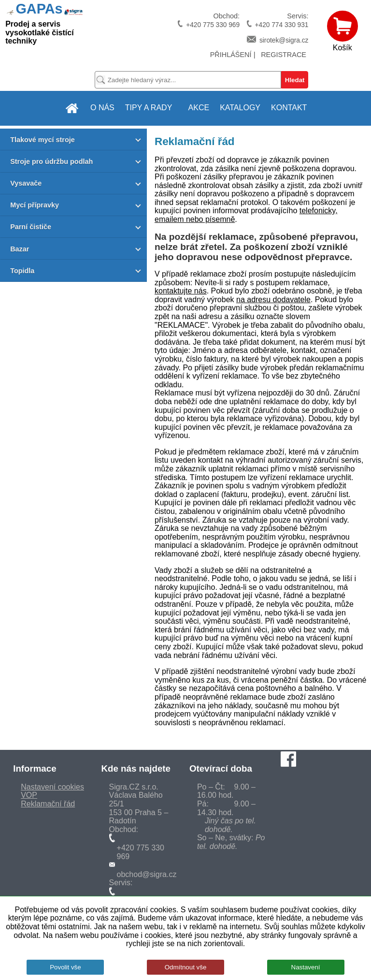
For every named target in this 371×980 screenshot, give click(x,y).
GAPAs (39, 9)
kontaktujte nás (181, 291)
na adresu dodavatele (273, 300)
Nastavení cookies (52, 787)
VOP (29, 795)
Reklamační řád (48, 804)
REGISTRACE (284, 55)
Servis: (277, 20)
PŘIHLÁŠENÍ (231, 55)
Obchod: (208, 20)
